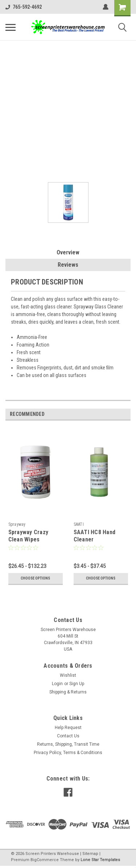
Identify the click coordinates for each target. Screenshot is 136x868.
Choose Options (35, 578)
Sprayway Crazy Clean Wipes (28, 536)
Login (57, 684)
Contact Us (68, 736)
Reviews (68, 265)
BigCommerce (45, 860)
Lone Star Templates (100, 860)
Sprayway (17, 524)
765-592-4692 (24, 7)
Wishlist (68, 675)
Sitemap (90, 854)
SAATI (79, 524)
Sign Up (77, 684)
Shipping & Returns (68, 692)
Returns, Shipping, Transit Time (68, 744)
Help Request (68, 728)
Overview (68, 252)
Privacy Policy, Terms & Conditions (68, 753)
